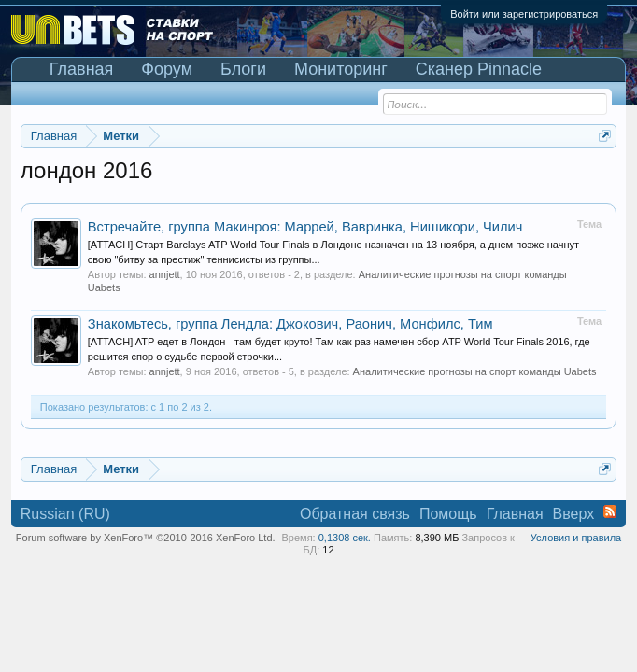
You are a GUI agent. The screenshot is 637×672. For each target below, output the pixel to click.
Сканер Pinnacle (479, 69)
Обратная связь (355, 514)
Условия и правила (576, 538)
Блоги (243, 69)
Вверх (574, 514)
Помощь (448, 514)
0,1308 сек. (345, 538)
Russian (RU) (65, 514)
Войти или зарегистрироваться (524, 14)
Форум (167, 69)
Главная (82, 69)
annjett (165, 274)
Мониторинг (341, 69)
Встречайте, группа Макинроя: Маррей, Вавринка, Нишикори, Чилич (305, 227)
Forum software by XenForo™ (146, 538)
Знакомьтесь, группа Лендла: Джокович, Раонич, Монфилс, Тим (290, 324)
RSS (610, 511)
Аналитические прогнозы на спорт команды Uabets (475, 371)
